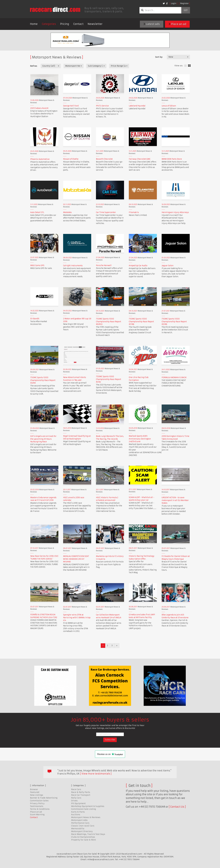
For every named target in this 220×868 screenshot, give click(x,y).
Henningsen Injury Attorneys (175, 212)
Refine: (34, 66)
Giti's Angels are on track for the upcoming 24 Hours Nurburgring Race (43, 439)
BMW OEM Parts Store (172, 159)
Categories (49, 24)
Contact (78, 24)
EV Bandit (35, 319)
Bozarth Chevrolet (104, 159)
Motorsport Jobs (79, 820)
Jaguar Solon (168, 266)
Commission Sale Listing (83, 809)
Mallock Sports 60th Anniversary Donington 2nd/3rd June (140, 439)
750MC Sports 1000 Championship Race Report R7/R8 (141, 322)
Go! (186, 10)
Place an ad (177, 24)
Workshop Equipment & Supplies (88, 806)
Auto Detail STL (37, 212)
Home (34, 24)
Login (174, 3)
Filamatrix (134, 212)
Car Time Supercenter (106, 212)
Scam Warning (37, 815)
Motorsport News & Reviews (86, 817)
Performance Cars (80, 823)
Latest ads (152, 24)
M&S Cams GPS (37, 265)
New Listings (37, 795)
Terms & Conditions (40, 809)
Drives (74, 801)
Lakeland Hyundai (137, 106)
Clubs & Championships (83, 837)
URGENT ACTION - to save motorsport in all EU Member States (175, 500)
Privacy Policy (37, 803)
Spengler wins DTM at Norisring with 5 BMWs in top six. (77, 618)
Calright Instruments (73, 266)
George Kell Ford (71, 106)
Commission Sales (39, 801)
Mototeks (67, 212)
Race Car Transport (81, 795)
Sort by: (159, 57)
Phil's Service (102, 106)
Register (184, 3)
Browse (34, 789)
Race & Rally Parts (81, 792)
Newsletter (95, 24)
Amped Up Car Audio (138, 266)
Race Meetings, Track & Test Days (88, 834)
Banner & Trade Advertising (44, 798)
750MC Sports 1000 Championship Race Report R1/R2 (109, 379)
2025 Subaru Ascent (39, 108)
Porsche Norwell (104, 265)
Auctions (76, 815)
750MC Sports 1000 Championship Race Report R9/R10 (109, 322)
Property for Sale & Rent (83, 840)
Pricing (65, 24)
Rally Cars (76, 798)
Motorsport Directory (82, 831)
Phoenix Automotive (40, 159)
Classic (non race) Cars (83, 826)
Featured (35, 792)
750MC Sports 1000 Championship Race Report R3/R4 (43, 380)
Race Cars (76, 789)
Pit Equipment (78, 803)
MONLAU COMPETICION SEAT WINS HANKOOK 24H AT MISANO (76, 559)
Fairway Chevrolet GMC (140, 159)
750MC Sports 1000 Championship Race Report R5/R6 (174, 322)
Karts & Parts (78, 812)
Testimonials (37, 806)
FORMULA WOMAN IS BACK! (174, 377)
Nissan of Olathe (71, 159)
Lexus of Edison (169, 106)
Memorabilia (78, 829)
